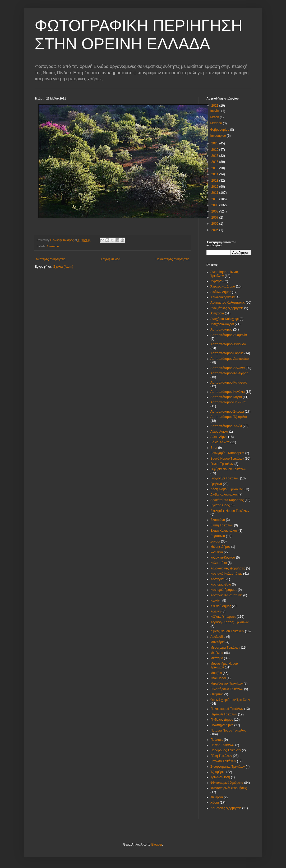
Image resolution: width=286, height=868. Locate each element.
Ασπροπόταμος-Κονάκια (228, 392)
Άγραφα (216, 281)
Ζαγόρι (215, 541)
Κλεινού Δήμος (221, 606)
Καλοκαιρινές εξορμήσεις (228, 568)
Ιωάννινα (217, 552)
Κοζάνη (216, 611)
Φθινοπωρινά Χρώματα (227, 783)
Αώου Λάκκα (219, 432)
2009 (215, 205)
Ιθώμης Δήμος (220, 547)
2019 (215, 150)
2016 (215, 162)
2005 (215, 230)
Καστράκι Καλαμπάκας (226, 595)
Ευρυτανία (218, 536)
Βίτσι (214, 448)
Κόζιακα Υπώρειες (223, 617)
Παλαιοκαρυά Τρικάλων (227, 709)
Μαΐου (215, 117)
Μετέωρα (217, 653)
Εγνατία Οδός (220, 505)
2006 (215, 224)
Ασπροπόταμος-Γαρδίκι (227, 353)
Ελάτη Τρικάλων (222, 525)
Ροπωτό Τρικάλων (223, 761)
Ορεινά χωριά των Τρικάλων (230, 700)
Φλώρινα (217, 797)
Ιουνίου (216, 111)
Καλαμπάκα (219, 563)
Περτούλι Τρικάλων (224, 714)
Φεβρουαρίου (220, 130)
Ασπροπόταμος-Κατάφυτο (229, 383)
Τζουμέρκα (218, 772)
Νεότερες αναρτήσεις (51, 259)
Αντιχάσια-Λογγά (222, 324)
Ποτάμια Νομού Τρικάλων (228, 730)
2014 (215, 174)
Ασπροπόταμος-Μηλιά (226, 397)
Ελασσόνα (218, 520)
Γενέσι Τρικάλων (222, 464)
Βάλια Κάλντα (220, 442)
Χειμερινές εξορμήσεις (226, 808)
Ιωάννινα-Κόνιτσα (223, 558)
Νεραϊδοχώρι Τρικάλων (227, 683)
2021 (215, 106)
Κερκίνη (216, 601)
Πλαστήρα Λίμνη (222, 725)
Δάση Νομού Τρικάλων (227, 489)
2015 (215, 168)
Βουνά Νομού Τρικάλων (227, 459)
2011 (215, 193)
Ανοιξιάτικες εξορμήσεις (227, 308)
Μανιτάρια (218, 642)
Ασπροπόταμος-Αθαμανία (229, 335)
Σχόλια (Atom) (63, 267)
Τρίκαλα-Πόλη (220, 777)
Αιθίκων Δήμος (221, 292)
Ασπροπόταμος (221, 329)
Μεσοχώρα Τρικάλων (225, 648)
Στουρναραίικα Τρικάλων (228, 767)
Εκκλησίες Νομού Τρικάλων (230, 511)
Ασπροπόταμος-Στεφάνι (227, 412)
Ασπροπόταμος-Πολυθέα (228, 402)
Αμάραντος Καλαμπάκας (228, 303)
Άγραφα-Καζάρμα (223, 286)
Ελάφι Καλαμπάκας (224, 531)
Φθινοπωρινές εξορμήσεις (229, 788)
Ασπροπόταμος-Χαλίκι (226, 426)
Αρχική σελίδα (110, 259)
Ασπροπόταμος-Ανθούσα (228, 344)
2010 (215, 199)
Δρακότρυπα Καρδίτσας (227, 500)
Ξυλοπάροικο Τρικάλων (227, 689)
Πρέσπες (217, 740)
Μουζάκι (216, 673)
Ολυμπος (217, 694)
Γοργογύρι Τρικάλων (225, 478)
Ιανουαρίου (218, 136)
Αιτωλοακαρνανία (223, 297)
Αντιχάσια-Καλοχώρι (225, 319)
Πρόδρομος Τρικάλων (226, 750)
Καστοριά (217, 579)
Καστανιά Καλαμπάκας (226, 574)
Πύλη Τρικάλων (221, 756)
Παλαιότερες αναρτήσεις (172, 259)
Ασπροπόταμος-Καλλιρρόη (229, 373)
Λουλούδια (218, 637)
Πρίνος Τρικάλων (222, 745)
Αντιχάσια (53, 246)
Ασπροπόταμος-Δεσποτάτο (230, 359)
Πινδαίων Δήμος (222, 720)
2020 (215, 143)
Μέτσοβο (217, 658)
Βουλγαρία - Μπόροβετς (227, 453)
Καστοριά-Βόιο (221, 584)
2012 (215, 187)
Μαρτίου (216, 123)
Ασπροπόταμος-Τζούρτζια (229, 417)
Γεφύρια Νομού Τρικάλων (228, 469)
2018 (215, 156)
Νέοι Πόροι (218, 678)
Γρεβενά (216, 484)
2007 (215, 218)
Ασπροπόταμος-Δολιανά (228, 368)
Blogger (157, 845)
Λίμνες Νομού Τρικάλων (227, 631)
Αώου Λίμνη (219, 437)
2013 (215, 181)
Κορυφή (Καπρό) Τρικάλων (229, 622)
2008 (215, 211)
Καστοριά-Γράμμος (224, 590)
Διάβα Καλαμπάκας (224, 494)
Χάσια (215, 803)
